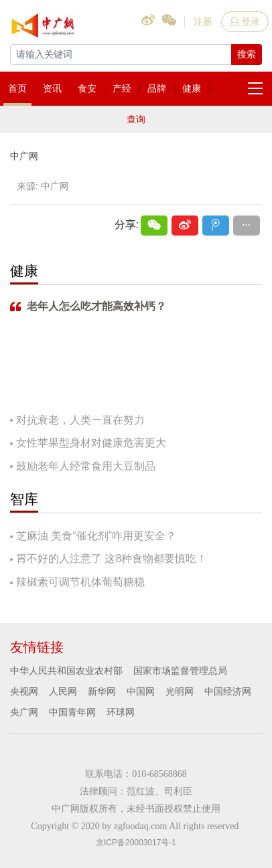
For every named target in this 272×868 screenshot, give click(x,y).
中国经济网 (228, 691)
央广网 (24, 712)
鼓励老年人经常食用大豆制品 (86, 466)
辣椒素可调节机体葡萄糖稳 (80, 582)
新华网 (102, 691)
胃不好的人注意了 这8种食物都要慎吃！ (112, 558)
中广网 (24, 156)
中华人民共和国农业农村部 (66, 671)
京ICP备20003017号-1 (136, 843)
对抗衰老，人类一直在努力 (80, 420)
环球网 (121, 712)
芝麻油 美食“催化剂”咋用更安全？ (96, 536)
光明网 (180, 691)
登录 (245, 21)
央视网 (24, 691)
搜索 (247, 54)
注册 (203, 21)
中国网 (141, 691)
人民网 (63, 691)
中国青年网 (72, 712)
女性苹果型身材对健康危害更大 (91, 443)
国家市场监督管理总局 (180, 671)
